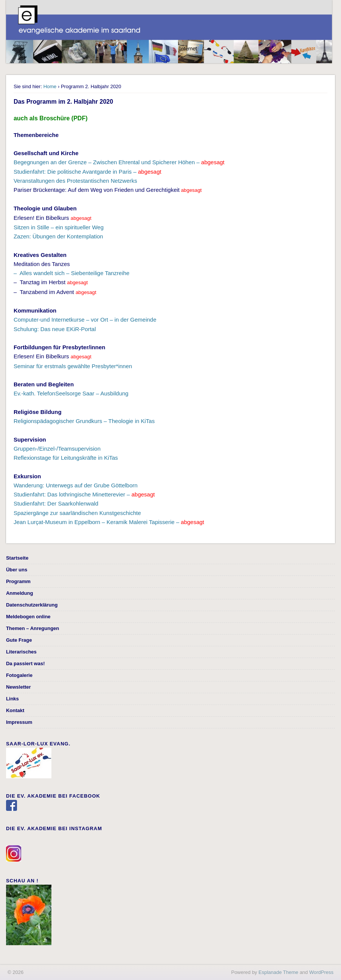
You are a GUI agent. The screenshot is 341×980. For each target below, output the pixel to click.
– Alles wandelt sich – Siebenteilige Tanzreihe (72, 273)
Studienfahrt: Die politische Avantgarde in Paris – (88, 172)
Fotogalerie (19, 675)
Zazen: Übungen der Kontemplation (58, 236)
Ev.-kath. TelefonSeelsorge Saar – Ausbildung (71, 393)
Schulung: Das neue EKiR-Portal (55, 329)
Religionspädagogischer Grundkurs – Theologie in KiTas (84, 421)
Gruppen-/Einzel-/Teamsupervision (57, 449)
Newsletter (19, 687)
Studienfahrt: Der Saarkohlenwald (56, 503)
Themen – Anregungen (33, 628)
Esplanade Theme (278, 972)
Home (50, 86)
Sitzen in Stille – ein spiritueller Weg (59, 227)
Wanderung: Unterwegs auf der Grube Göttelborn (76, 485)
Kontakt (15, 710)
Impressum (19, 722)
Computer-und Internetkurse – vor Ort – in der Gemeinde (85, 320)
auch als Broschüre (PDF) (51, 118)
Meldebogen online (28, 617)
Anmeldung (20, 593)
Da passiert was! (26, 663)
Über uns (17, 570)
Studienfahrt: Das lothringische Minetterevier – (84, 494)
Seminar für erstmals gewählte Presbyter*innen (73, 366)
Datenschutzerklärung (32, 605)
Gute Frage (19, 640)
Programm (18, 581)
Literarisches (21, 652)
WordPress (321, 972)
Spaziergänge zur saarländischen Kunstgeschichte (77, 513)
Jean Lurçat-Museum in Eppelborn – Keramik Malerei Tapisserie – (109, 522)
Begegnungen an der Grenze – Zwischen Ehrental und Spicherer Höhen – (119, 162)
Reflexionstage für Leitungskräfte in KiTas (66, 458)
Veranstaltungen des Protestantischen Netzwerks (75, 181)
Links (12, 699)
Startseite (17, 558)
